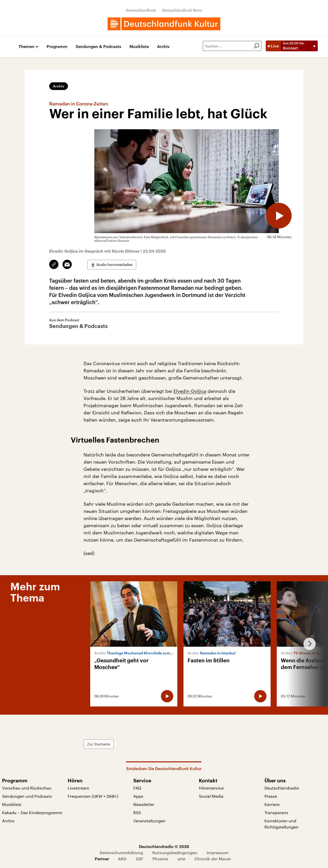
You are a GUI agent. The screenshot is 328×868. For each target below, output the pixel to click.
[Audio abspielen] (279, 216)
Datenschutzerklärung (121, 852)
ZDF (139, 859)
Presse (271, 796)
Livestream (78, 788)
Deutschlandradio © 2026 (164, 846)
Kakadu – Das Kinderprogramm (32, 812)
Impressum (218, 852)
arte (181, 859)
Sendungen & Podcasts (98, 47)
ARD (122, 859)
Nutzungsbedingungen (175, 852)
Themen (26, 47)
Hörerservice (211, 788)
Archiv (163, 47)
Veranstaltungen (149, 821)
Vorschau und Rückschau (27, 788)
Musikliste (139, 47)
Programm (57, 47)
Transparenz (276, 812)
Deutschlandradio (282, 788)
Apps (138, 796)
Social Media (211, 796)
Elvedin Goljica (190, 391)
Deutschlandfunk (141, 10)
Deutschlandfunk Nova (182, 10)
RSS (137, 812)
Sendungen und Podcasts (27, 796)
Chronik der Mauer (213, 859)
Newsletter (144, 804)
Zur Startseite (99, 744)
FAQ (137, 788)
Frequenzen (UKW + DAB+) (93, 796)
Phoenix (160, 859)
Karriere (272, 804)
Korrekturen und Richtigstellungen (281, 824)
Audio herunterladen (115, 265)
